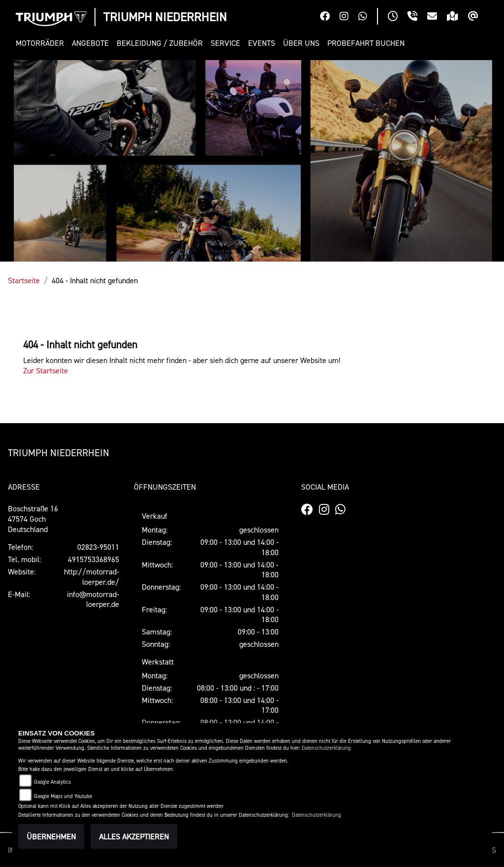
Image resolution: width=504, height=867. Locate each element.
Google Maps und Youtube (63, 796)
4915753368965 (94, 559)
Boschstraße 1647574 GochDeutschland (33, 519)
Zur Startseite (46, 370)
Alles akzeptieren (134, 836)
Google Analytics (52, 782)
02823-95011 (98, 547)
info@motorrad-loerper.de (93, 599)
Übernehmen (51, 836)
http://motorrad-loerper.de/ (92, 577)
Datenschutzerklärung (326, 748)
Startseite (24, 280)
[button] (42, 43)
